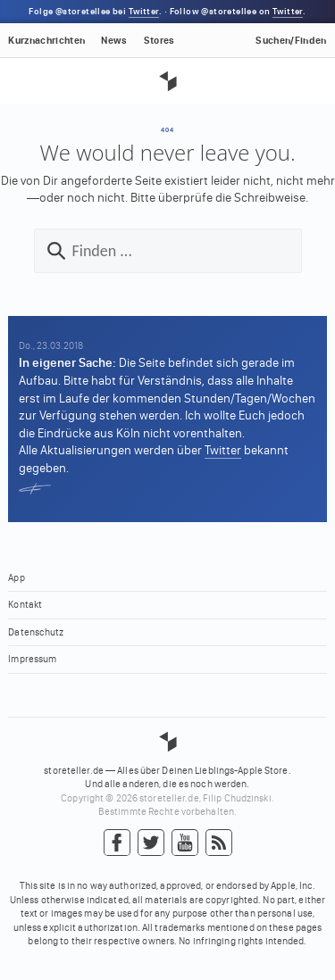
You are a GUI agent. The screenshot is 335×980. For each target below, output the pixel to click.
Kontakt (25, 605)
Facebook (117, 843)
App (16, 578)
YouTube (185, 843)
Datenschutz (36, 632)
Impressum (32, 659)
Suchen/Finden (291, 41)
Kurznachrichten (46, 41)
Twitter (144, 12)
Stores (159, 41)
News (114, 41)
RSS (219, 843)
